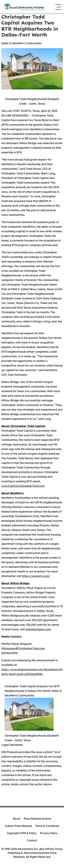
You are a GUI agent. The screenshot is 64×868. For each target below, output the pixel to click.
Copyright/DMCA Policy (22, 833)
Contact (32, 840)
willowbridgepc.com (38, 629)
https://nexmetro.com (36, 576)
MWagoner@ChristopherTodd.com (23, 648)
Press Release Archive (37, 819)
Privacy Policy (49, 833)
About (17, 819)
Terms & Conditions (47, 826)
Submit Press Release (19, 826)
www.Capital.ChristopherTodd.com (23, 486)
